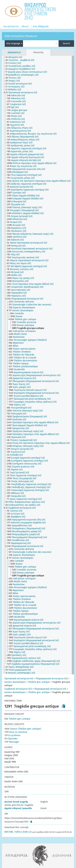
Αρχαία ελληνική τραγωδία (18, 808)
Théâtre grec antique (39, 682)
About (25, 26)
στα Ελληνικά (41, 26)
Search (66, 43)
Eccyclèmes (12, 735)
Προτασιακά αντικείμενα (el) (19, 679)
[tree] (38, 365)
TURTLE (18, 832)
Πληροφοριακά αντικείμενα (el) (52, 679)
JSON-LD (27, 832)
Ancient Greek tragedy (16, 802)
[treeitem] (15, 57)
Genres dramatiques (15, 682)
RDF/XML (9, 832)
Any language (14, 43)
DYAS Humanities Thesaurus (21, 36)
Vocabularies (11, 26)
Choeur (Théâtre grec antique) (23, 729)
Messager (12, 742)
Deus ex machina (16, 732)
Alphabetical (14, 52)
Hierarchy (38, 52)
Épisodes (11, 739)
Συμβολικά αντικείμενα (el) (18, 689)
